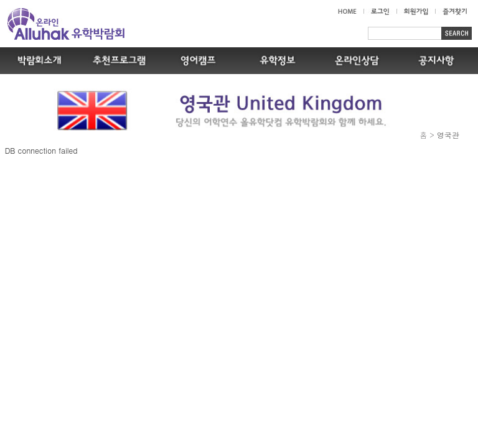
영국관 (448, 135)
